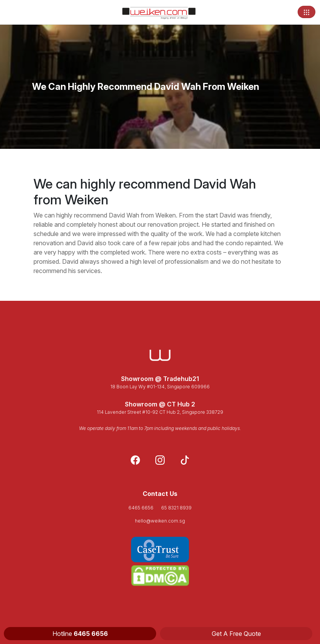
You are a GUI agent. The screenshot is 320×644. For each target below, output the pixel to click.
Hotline (80, 634)
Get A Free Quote (236, 634)
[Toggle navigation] (307, 12)
